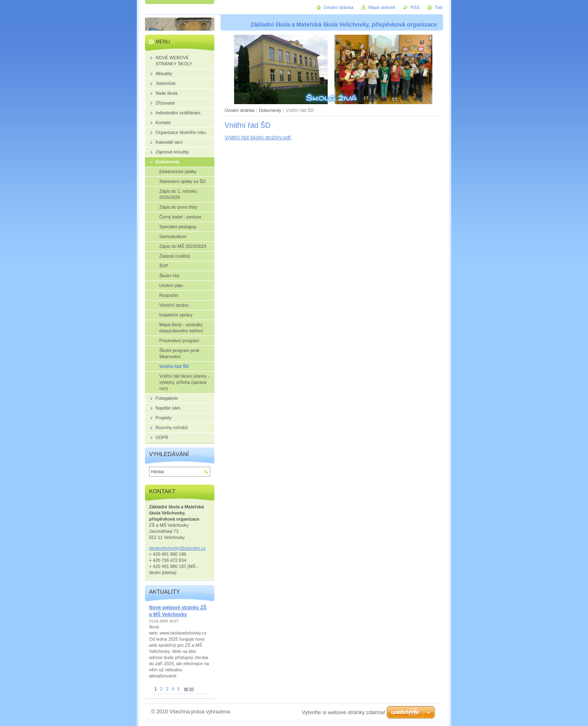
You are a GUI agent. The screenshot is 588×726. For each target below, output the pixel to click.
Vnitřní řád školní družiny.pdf (258, 137)
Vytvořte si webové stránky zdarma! (344, 712)
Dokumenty (270, 110)
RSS (415, 7)
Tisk (439, 7)
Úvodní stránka (239, 110)
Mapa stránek (382, 7)
